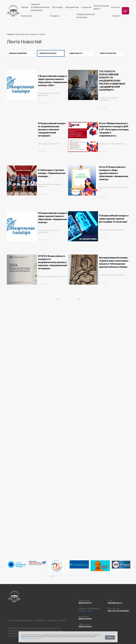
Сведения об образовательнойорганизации (40, 7)
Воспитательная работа (101, 7)
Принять (110, 637)
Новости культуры (108, 53)
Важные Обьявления (18, 53)
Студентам (86, 7)
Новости (116, 16)
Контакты (116, 7)
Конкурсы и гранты (37, 34)
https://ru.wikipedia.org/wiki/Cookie (31, 639)
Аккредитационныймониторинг (86, 16)
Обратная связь (85, 611)
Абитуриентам (72, 7)
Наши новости (76, 53)
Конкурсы (54, 16)
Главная (25, 7)
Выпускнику (27, 16)
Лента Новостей (22, 34)
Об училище (57, 7)
